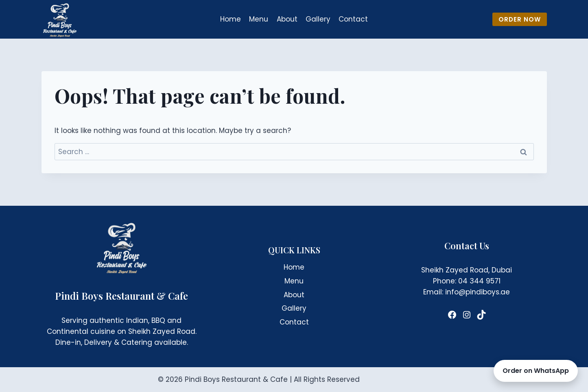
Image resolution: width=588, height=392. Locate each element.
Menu (259, 19)
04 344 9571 (479, 281)
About (287, 19)
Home (231, 19)
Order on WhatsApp (536, 371)
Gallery (318, 19)
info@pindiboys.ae (478, 292)
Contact (353, 19)
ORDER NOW (520, 19)
